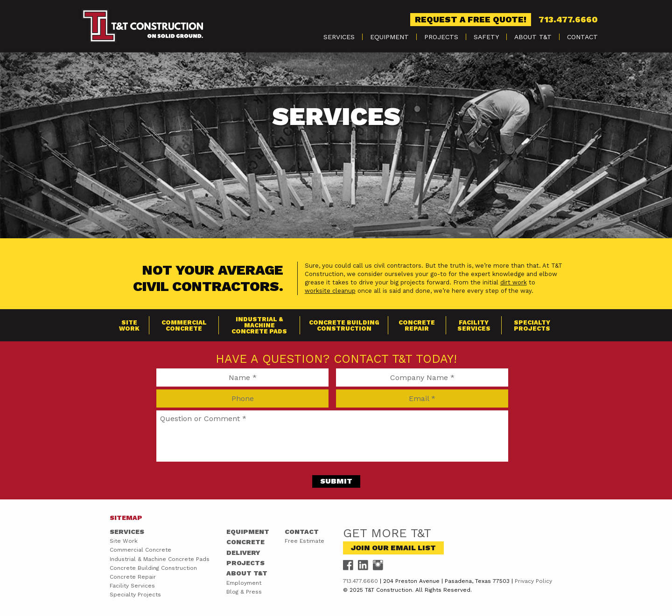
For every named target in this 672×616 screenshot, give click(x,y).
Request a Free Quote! (471, 19)
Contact (582, 37)
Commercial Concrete (184, 325)
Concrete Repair (417, 325)
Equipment (389, 37)
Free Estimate (304, 541)
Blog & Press (244, 592)
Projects (441, 37)
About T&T (533, 37)
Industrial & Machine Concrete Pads (259, 325)
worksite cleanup (330, 291)
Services (339, 37)
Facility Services (474, 325)
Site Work (129, 325)
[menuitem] (339, 37)
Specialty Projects (532, 325)
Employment (244, 583)
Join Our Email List (393, 548)
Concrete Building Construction (344, 325)
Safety (486, 37)
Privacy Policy (533, 581)
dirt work (514, 282)
